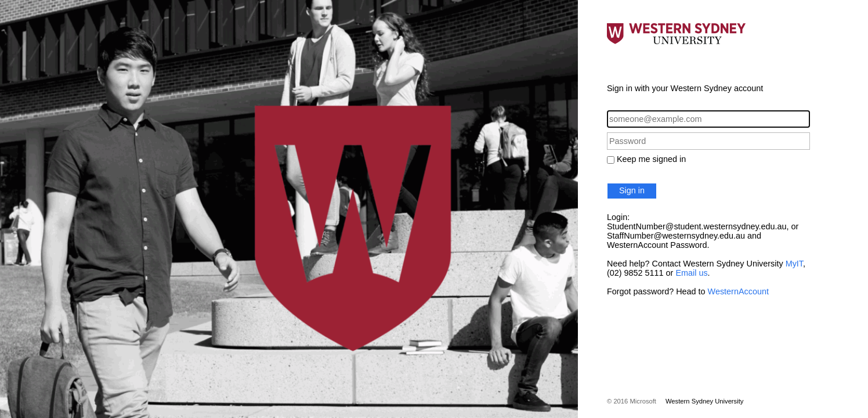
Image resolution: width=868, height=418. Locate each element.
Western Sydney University (704, 401)
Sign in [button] (632, 190)
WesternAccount (738, 291)
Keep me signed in (651, 159)
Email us (691, 273)
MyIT (794, 264)
